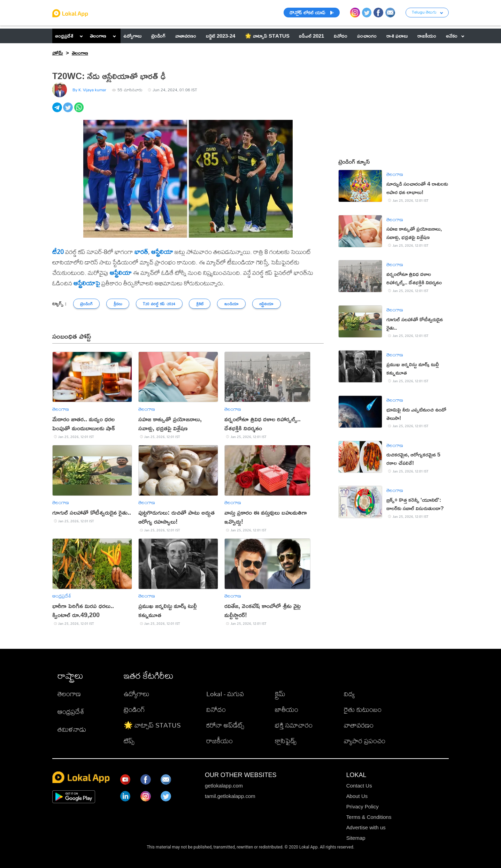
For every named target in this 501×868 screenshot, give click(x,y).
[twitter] (68, 111)
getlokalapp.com (224, 786)
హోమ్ (58, 53)
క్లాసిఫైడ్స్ (286, 741)
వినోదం (216, 709)
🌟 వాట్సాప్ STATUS (152, 725)
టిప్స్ (129, 741)
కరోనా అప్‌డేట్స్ (225, 725)
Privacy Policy (363, 806)
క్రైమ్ (280, 694)
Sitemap (356, 838)
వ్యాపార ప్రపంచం (365, 741)
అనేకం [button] (455, 36)
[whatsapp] (80, 111)
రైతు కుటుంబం (363, 709)
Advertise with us (366, 827)
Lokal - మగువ (225, 694)
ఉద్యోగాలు (137, 694)
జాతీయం (287, 709)
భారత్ (141, 252)
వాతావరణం (359, 725)
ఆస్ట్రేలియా (162, 252)
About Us (357, 796)
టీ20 (58, 252)
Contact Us (359, 786)
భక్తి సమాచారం (294, 725)
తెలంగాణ (98, 36)
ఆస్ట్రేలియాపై (87, 283)
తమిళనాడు (72, 729)
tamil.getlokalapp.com (230, 796)
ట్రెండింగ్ (134, 709)
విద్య (349, 694)
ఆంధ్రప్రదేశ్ (64, 36)
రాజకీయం (219, 741)
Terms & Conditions (369, 817)
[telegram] (58, 111)
